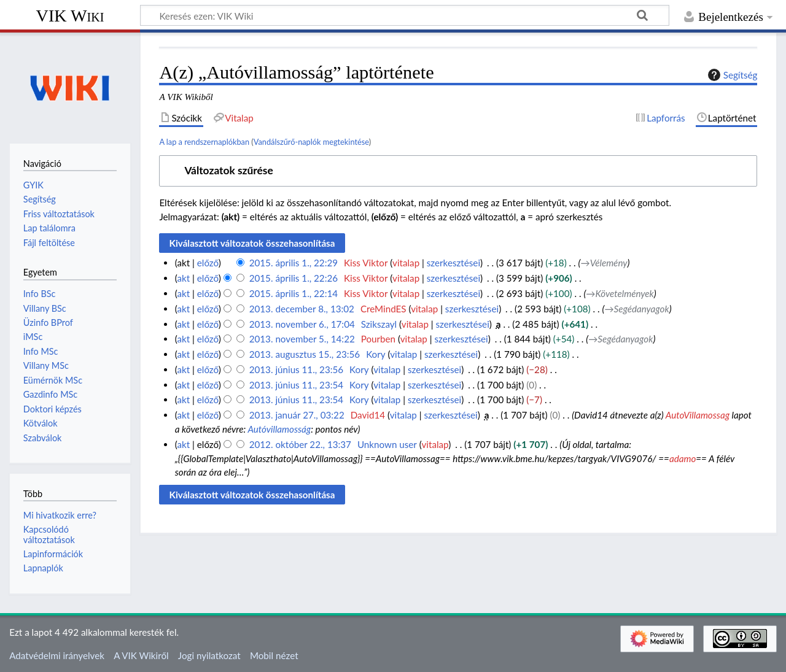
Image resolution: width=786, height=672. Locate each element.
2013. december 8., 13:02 (302, 309)
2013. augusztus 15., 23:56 (305, 354)
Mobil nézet (274, 655)
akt (183, 278)
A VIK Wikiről (141, 655)
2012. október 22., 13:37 (300, 444)
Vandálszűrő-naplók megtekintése (311, 142)
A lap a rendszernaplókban (204, 142)
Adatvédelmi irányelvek (57, 655)
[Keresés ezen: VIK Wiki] (405, 15)
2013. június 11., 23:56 (296, 369)
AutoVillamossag (698, 415)
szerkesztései (453, 263)
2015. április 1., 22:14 (294, 293)
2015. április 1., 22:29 (294, 263)
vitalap (406, 263)
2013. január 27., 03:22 (297, 415)
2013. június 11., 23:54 (296, 385)
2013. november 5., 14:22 (302, 339)
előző (208, 263)
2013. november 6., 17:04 (302, 324)
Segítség (731, 75)
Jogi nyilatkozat (209, 655)
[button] (458, 171)
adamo (683, 458)
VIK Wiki (70, 16)
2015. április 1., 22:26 (294, 278)
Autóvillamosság (279, 429)
